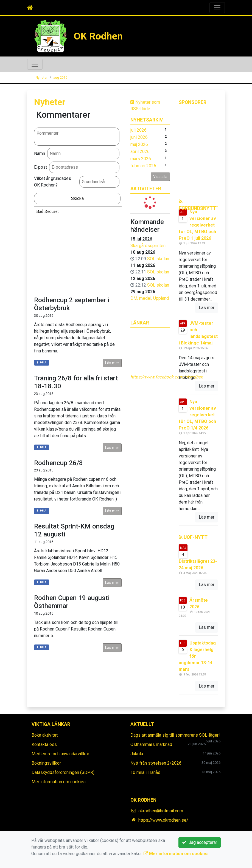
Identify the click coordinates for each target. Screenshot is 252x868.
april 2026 (140, 152)
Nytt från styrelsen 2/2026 (156, 763)
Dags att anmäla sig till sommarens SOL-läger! (175, 735)
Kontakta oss (44, 744)
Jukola (137, 754)
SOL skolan (158, 259)
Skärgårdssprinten (148, 246)
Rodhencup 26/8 (58, 463)
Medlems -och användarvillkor (60, 754)
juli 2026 (138, 130)
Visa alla (160, 177)
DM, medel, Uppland (150, 298)
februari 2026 (143, 166)
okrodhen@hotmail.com (161, 811)
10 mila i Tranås (145, 772)
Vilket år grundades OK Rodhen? (53, 182)
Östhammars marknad (151, 744)
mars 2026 (141, 159)
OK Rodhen (99, 36)
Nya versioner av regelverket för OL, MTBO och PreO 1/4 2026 (197, 415)
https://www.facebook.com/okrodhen (167, 377)
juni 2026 (139, 137)
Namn (40, 153)
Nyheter (42, 78)
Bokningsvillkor (46, 763)
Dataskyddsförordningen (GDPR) (63, 772)
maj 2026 (139, 144)
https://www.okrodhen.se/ (163, 820)
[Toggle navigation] (217, 8)
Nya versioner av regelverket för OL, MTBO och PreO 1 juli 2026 (197, 225)
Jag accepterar (200, 842)
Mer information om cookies (59, 782)
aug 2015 (60, 78)
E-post (40, 167)
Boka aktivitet (45, 735)
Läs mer (112, 363)
